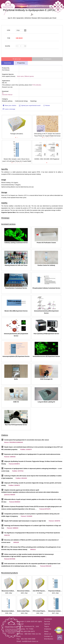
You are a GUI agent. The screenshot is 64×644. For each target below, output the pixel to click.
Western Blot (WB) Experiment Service (16, 311)
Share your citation (9, 105)
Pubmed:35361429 (46, 566)
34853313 (33, 550)
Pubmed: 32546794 (54, 521)
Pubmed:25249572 (14, 464)
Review (46, 105)
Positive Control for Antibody (46, 265)
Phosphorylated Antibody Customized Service (46, 288)
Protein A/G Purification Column (46, 243)
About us (48, 634)
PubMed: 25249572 (14, 485)
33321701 (7, 535)
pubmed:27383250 (10, 495)
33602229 (16, 542)
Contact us (48, 636)
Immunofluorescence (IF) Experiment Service (46, 356)
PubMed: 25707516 (18, 471)
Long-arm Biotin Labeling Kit (46, 402)
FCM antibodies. (37, 85)
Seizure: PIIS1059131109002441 (14, 442)
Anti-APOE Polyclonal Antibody (40, 591)
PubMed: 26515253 (21, 478)
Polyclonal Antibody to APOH (55, 591)
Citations (48, 629)
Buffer (16, 379)
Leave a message (9, 109)
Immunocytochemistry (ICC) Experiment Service (16, 335)
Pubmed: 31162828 (27, 516)
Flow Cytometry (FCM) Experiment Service (46, 334)
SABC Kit (16, 402)
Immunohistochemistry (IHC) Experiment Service (46, 312)
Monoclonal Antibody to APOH (9, 611)
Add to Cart (17, 59)
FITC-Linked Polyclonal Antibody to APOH (40, 611)
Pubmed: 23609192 (10, 457)
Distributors (47, 59)
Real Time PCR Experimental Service (16, 425)
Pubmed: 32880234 (13, 528)
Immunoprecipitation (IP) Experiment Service (16, 356)
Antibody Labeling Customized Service (16, 243)
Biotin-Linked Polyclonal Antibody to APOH (24, 611)
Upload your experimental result (30, 105)
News (46, 631)
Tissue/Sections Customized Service (16, 288)
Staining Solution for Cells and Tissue (16, 265)
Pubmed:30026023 (15, 502)
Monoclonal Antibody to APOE (9, 591)
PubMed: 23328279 (26, 450)
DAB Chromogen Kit (46, 379)
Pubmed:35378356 (10, 559)
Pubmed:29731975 (45, 509)
